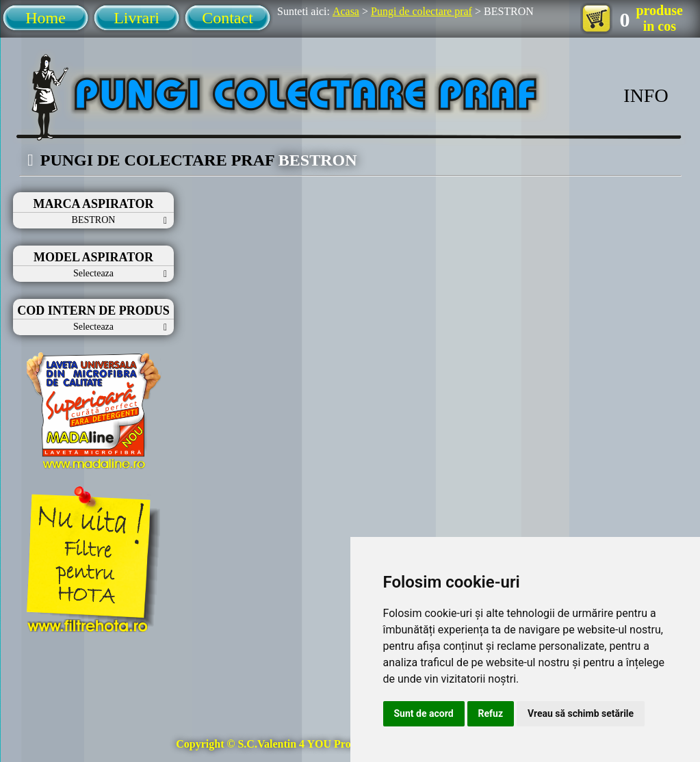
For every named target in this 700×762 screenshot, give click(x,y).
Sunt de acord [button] (424, 713)
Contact (228, 18)
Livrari (137, 18)
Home (46, 18)
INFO (646, 95)
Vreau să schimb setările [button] (581, 713)
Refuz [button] (491, 713)
